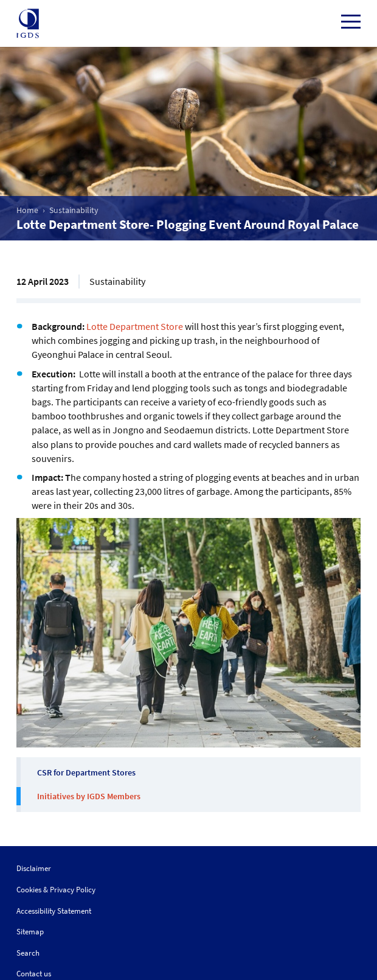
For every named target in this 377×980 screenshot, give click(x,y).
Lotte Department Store (135, 326)
